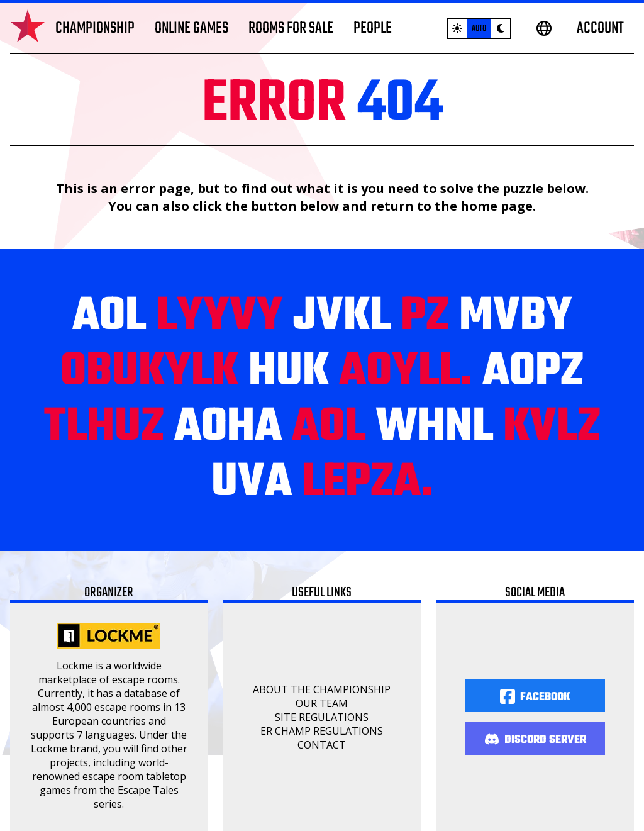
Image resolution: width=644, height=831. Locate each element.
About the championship (322, 689)
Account (600, 28)
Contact (322, 745)
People (373, 28)
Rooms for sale (291, 28)
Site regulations (322, 717)
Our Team (322, 703)
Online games (192, 28)
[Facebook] (535, 696)
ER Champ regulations (322, 731)
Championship (95, 28)
